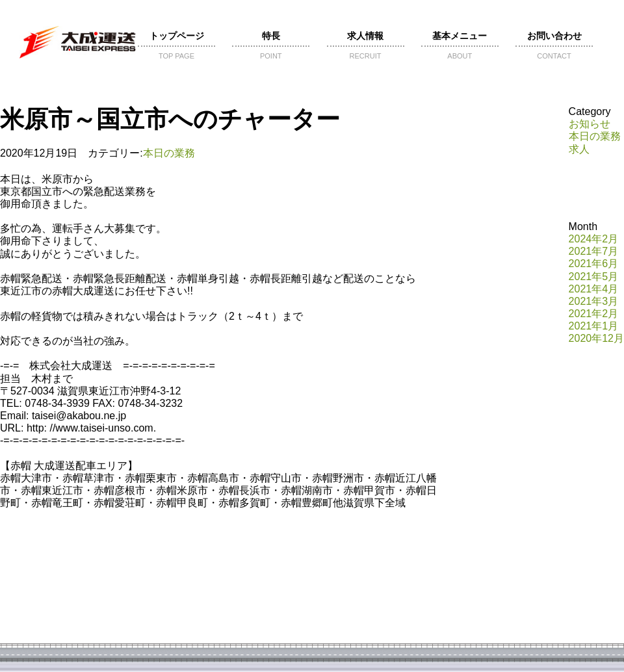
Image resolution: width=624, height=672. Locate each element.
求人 (579, 149)
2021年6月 (594, 264)
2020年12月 (596, 338)
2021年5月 (594, 277)
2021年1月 (594, 326)
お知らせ (590, 124)
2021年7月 (594, 251)
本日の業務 (169, 153)
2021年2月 (594, 314)
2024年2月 (594, 239)
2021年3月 (594, 301)
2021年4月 (594, 289)
